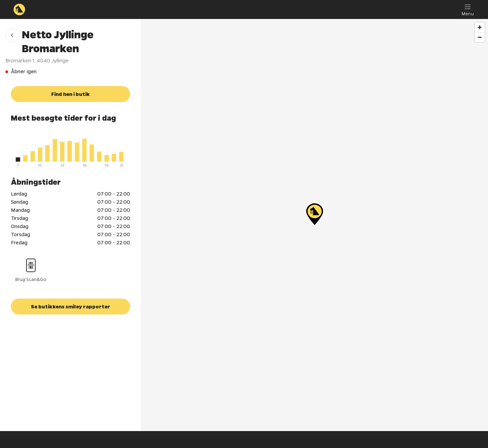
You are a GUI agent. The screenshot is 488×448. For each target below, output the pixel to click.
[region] (314, 225)
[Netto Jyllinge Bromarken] (314, 214)
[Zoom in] (480, 27)
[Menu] (468, 9)
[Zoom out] (480, 37)
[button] (12, 35)
